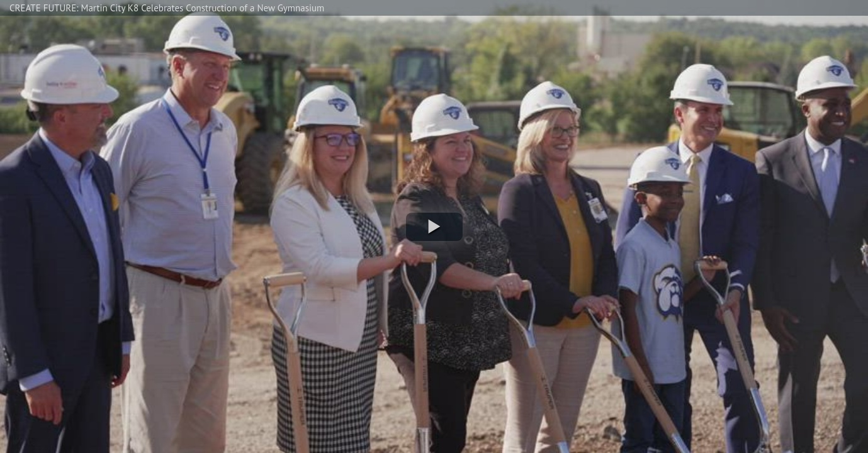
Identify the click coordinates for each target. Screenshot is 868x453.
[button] (434, 227)
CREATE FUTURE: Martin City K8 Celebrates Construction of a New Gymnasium (167, 8)
